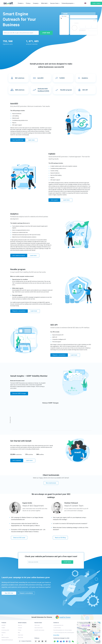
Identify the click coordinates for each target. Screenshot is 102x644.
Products (21, 3)
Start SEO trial (9, 587)
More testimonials (51, 477)
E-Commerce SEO (5, 624)
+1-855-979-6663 (57, 621)
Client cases (37, 619)
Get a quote (54, 199)
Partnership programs (68, 3)
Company (36, 3)
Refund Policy (69, 642)
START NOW (46, 33)
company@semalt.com (58, 619)
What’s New (21, 631)
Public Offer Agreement (86, 642)
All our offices (56, 629)
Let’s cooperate (17, 455)
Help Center (21, 629)
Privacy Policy (61, 642)
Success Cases (55, 3)
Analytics (4, 626)
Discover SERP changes (19, 388)
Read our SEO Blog (60, 531)
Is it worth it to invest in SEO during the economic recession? (70, 517)
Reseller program (5, 631)
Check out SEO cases (19, 531)
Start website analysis (19, 253)
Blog (19, 626)
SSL (2, 629)
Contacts (20, 621)
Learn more (33, 140)
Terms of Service (76, 642)
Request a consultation (19, 308)
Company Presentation (25, 635)
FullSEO (3, 621)
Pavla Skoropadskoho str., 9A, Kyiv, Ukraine (63, 624)
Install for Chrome (65, 611)
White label (45, 3)
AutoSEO (3, 619)
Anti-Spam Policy (96, 642)
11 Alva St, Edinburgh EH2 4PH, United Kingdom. (64, 626)
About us (20, 619)
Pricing (28, 3)
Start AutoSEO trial (18, 140)
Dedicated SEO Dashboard (7, 634)
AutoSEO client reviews (39, 624)
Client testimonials (38, 621)
